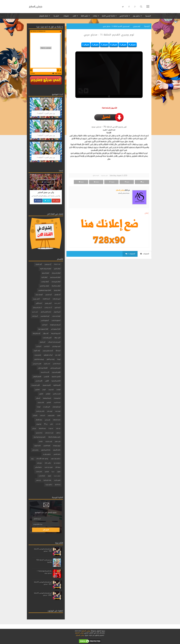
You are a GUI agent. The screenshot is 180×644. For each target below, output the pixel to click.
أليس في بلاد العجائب (54, 342)
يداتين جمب (49, 485)
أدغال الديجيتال (37, 307)
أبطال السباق (45, 273)
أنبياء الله (58, 351)
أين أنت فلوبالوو (48, 355)
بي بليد (58, 428)
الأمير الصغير (39, 381)
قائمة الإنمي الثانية (108, 16)
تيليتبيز (41, 441)
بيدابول (58, 433)
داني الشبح (57, 454)
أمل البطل (42, 342)
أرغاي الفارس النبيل (46, 312)
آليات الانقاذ (39, 264)
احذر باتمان (47, 364)
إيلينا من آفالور (50, 359)
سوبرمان (39, 463)
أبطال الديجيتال (56, 273)
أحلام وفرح (48, 303)
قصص (47, 472)
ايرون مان (50, 411)
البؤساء (58, 390)
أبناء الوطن (57, 295)
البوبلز (44, 390)
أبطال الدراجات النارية (46, 269)
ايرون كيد (58, 411)
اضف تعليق (96, 175)
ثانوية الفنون (47, 446)
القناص (49, 402)
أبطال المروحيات (56, 282)
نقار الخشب (42, 476)
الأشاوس (46, 377)
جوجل (56, 201)
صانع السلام (38, 467)
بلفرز (51, 424)
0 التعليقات (130, 254)
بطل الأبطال (39, 420)
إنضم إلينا (46, 182)
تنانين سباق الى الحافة (54, 437)
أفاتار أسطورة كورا (43, 329)
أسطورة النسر (45, 320)
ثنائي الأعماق (57, 450)
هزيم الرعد (57, 480)
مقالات (95, 16)
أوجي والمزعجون (48, 351)
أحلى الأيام (39, 303)
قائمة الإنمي (124, 16)
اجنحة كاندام (57, 364)
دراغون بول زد (47, 454)
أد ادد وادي (48, 307)
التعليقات (145, 254)
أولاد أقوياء (37, 351)
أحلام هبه (57, 303)
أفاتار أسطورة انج (56, 329)
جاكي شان (35, 450)
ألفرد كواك (57, 338)
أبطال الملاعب (45, 282)
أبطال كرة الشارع (44, 286)
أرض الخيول (57, 312)
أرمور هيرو (35, 312)
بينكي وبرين (39, 433)
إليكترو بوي (38, 355)
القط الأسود (57, 402)
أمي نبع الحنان (56, 346)
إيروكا (59, 359)
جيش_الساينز (36, 6)
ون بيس (38, 480)
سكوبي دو (57, 463)
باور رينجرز (47, 420)
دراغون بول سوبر (56, 459)
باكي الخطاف (57, 420)
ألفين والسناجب (47, 338)
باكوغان (35, 415)
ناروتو (49, 476)
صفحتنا (38, 201)
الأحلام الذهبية (56, 377)
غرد (142, 182)
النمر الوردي (46, 407)
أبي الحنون (49, 295)
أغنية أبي (45, 325)
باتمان (59, 415)
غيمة (53, 472)
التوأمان (48, 394)
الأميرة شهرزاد (46, 385)
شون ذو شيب (49, 467)
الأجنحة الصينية (45, 372)
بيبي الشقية (42, 428)
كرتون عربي (57, 476)
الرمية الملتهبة (47, 398)
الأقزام (47, 381)
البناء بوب (51, 390)
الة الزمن (37, 390)
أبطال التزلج (57, 269)
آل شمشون (48, 264)
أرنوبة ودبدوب (56, 316)
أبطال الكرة (44, 277)
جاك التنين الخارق (46, 450)
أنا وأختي (47, 346)
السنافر (38, 398)
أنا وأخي (39, 346)
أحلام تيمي (36, 299)
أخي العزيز (57, 307)
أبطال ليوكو (57, 290)
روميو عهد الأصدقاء (42, 459)
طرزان (59, 472)
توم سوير (58, 441)
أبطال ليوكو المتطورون (45, 290)
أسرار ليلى (35, 316)
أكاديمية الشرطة (56, 333)
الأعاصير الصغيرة (56, 381)
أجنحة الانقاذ (46, 299)
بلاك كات (58, 424)
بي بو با (51, 428)
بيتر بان (34, 428)
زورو (32, 459)
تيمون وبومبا (57, 446)
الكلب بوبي (41, 402)
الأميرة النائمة (57, 385)
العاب (74, 16)
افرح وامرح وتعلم (55, 368)
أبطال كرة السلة (56, 286)
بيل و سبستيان (49, 433)
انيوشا (39, 407)
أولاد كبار (58, 355)
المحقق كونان (56, 407)
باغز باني (43, 415)
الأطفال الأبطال (37, 377)
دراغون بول (136, 16)
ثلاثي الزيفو (37, 446)
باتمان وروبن (51, 415)
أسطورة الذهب (56, 320)
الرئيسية (148, 16)
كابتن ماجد (39, 472)
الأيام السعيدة (36, 385)
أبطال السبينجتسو (55, 277)
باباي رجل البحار (40, 411)
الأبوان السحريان (56, 372)
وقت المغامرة (47, 480)
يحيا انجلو (58, 485)
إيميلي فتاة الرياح (39, 359)
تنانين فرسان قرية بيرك (39, 437)
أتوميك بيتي (39, 295)
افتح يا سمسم (37, 364)
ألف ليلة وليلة (36, 333)
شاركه (127, 182)
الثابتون (41, 394)
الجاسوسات (57, 398)
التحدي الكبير (57, 394)
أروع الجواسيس (45, 316)
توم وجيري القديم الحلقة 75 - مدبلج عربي (109, 35)
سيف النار (58, 467)
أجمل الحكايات (56, 299)
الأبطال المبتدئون (43, 368)
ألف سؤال (46, 333)
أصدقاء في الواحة (55, 325)
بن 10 (46, 424)
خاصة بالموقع (44, 16)
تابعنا (47, 201)
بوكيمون (39, 424)
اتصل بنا (56, 16)
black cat (57, 264)
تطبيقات (66, 16)
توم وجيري (104, 175)
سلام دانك (48, 463)
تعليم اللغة (84, 16)
